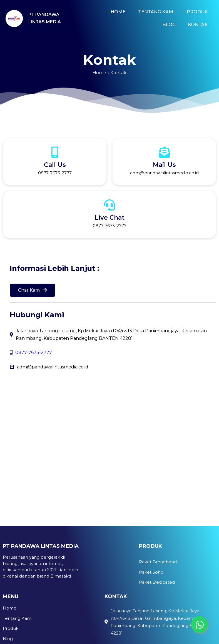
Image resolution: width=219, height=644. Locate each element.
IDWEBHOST (52, 631)
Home (99, 73)
